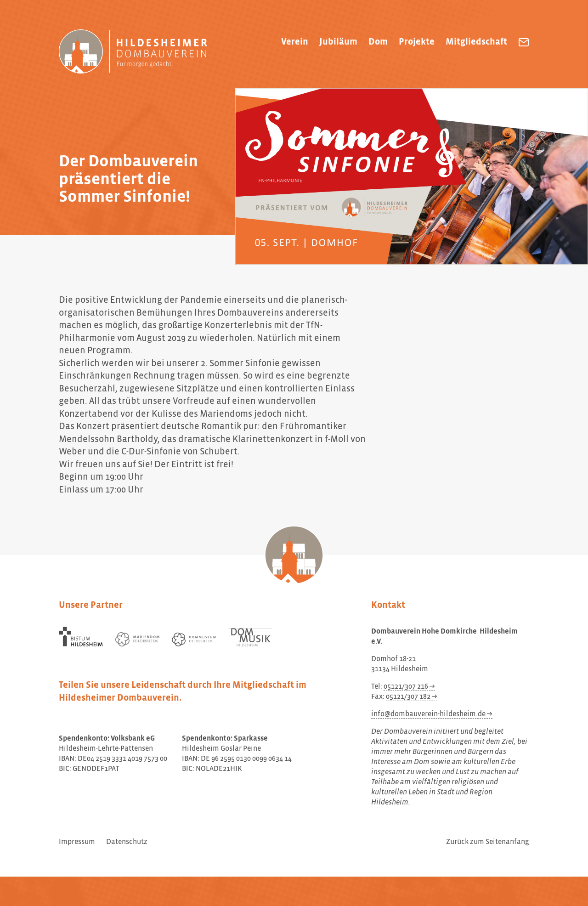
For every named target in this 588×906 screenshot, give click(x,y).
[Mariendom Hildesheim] (137, 639)
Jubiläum (338, 42)
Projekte (417, 42)
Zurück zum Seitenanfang (488, 842)
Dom (378, 42)
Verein (295, 42)
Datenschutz (127, 842)
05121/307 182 (408, 697)
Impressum (77, 842)
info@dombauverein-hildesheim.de (428, 714)
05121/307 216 (406, 687)
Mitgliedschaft (476, 42)
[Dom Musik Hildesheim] (250, 637)
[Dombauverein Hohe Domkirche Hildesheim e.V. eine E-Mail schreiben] (524, 42)
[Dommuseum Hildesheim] (194, 640)
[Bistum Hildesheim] (81, 637)
